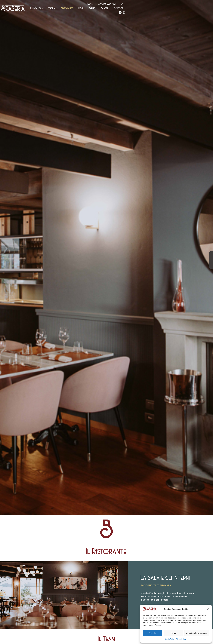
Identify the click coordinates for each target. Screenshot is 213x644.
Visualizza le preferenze (197, 633)
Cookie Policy (170, 639)
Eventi (165, 10)
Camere (177, 10)
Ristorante (140, 10)
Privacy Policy (181, 639)
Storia (124, 10)
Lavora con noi (187, 5)
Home (170, 5)
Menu (154, 10)
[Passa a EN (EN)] (203, 5)
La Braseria (109, 10)
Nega (173, 633)
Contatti (191, 10)
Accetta (153, 633)
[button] (208, 609)
